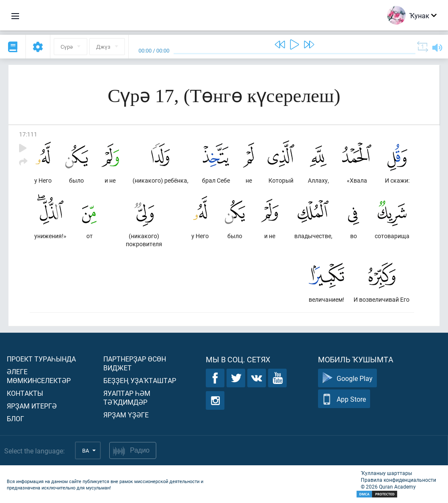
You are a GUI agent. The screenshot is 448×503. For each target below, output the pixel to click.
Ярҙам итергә (32, 406)
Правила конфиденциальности (398, 480)
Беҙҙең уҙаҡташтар (140, 380)
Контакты (25, 393)
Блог (15, 418)
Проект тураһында (41, 359)
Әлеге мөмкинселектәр (39, 376)
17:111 (28, 134)
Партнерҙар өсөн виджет (135, 363)
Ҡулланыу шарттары (386, 473)
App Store (344, 399)
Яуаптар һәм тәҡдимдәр (127, 397)
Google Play (347, 378)
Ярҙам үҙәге (126, 415)
